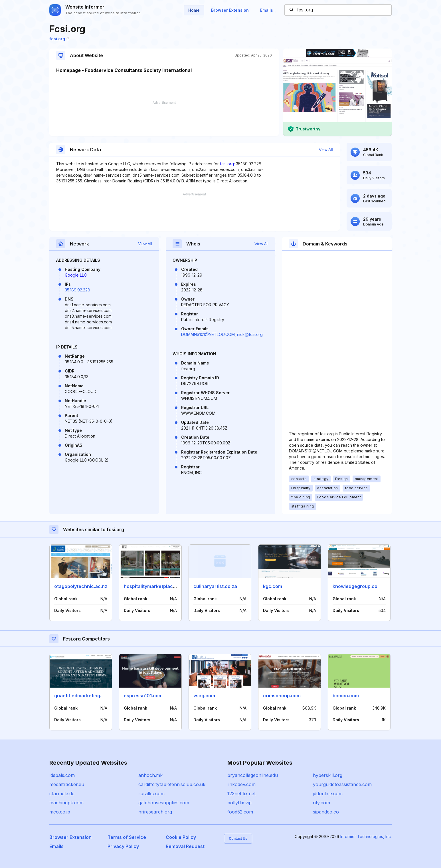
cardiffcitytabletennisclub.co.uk (172, 784)
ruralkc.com (151, 794)
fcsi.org (59, 39)
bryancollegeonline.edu (253, 775)
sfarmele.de (62, 794)
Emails (267, 10)
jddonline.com (328, 794)
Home (194, 10)
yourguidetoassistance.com (342, 784)
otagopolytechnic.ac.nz (81, 586)
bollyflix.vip (239, 803)
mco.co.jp (60, 812)
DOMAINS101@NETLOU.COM (208, 334)
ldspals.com (62, 775)
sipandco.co (326, 812)
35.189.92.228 (77, 290)
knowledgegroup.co (355, 586)
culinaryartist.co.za (215, 586)
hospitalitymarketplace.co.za (156, 586)
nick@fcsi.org (250, 334)
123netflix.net (241, 794)
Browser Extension (230, 10)
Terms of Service (127, 837)
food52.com (240, 812)
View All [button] (326, 150)
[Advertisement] (164, 118)
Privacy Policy (123, 846)
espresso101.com (143, 696)
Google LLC (76, 275)
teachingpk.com (66, 803)
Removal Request (185, 846)
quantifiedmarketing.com (83, 696)
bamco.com (346, 696)
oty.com (321, 803)
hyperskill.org (328, 775)
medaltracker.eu (67, 784)
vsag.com (204, 696)
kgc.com (273, 586)
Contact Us (238, 838)
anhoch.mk (150, 775)
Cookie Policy (181, 837)
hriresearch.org (155, 812)
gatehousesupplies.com (164, 803)
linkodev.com (241, 784)
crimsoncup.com (282, 696)
